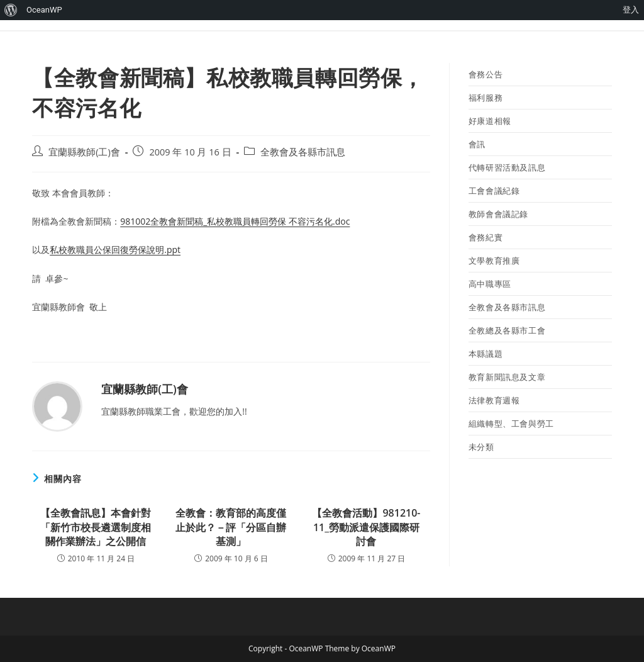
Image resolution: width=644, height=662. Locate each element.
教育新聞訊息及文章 (507, 377)
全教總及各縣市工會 (507, 330)
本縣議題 (486, 354)
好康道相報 (490, 121)
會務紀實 (486, 237)
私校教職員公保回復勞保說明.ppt (115, 250)
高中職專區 (490, 284)
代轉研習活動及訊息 (507, 167)
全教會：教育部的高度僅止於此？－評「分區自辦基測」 (231, 527)
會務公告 (486, 74)
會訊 (477, 144)
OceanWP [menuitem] (44, 10)
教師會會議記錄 (498, 214)
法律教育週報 (494, 400)
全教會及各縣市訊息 (303, 152)
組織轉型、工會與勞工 (511, 424)
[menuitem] (11, 10)
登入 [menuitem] (631, 10)
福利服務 (486, 98)
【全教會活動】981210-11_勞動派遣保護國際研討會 (366, 527)
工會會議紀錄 (494, 191)
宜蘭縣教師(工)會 (84, 152)
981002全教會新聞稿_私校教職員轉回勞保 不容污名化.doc (235, 221)
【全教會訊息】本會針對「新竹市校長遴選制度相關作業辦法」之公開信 (96, 527)
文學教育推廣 (494, 261)
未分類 (481, 447)
